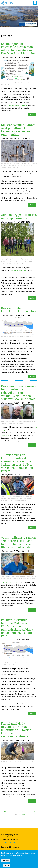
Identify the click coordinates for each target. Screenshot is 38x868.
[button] (35, 3)
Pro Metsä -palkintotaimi (18, 105)
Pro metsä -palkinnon (18, 270)
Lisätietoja (5, 862)
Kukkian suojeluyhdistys (10, 582)
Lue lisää (32, 115)
